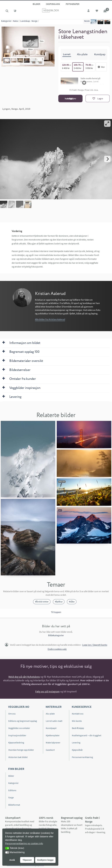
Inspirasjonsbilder (17, 735)
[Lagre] (98, 98)
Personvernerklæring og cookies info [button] (24, 844)
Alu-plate (50, 714)
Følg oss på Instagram (47, 691)
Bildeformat (14, 805)
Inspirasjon (53, 4)
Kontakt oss (78, 714)
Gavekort (50, 750)
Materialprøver (53, 743)
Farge (11, 797)
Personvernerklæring (82, 757)
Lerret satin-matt (54, 721)
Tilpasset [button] (27, 860)
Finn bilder (16, 769)
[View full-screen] (107, 124)
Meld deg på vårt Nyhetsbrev (24, 677)
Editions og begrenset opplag (23, 721)
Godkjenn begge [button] (45, 860)
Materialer (54, 707)
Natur (16, 22)
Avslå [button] (12, 860)
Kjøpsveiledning (16, 743)
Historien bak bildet (18, 757)
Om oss (12, 714)
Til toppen (56, 612)
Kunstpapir (51, 728)
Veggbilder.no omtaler (19, 728)
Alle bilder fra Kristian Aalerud (50, 319)
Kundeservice (82, 707)
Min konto (77, 721)
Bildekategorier (56, 635)
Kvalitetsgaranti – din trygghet (87, 735)
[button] (7, 848)
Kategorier (6, 22)
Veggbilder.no (19, 707)
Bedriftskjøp (78, 728)
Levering (76, 743)
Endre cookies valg (57, 649)
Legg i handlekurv (70, 98)
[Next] (107, 159)
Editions (12, 790)
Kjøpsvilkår (77, 750)
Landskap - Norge (29, 22)
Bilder (36, 4)
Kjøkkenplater (53, 735)
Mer (101, 67)
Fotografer (73, 4)
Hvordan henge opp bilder (21, 750)
